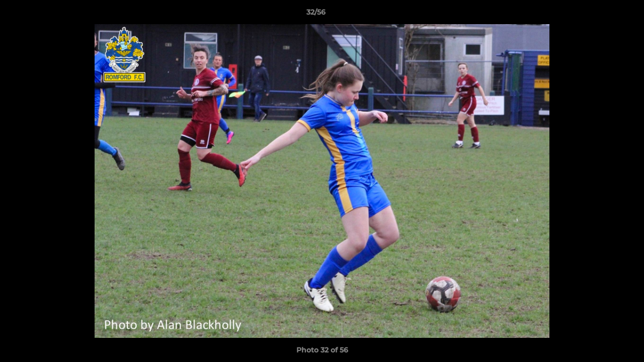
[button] (602, 15)
